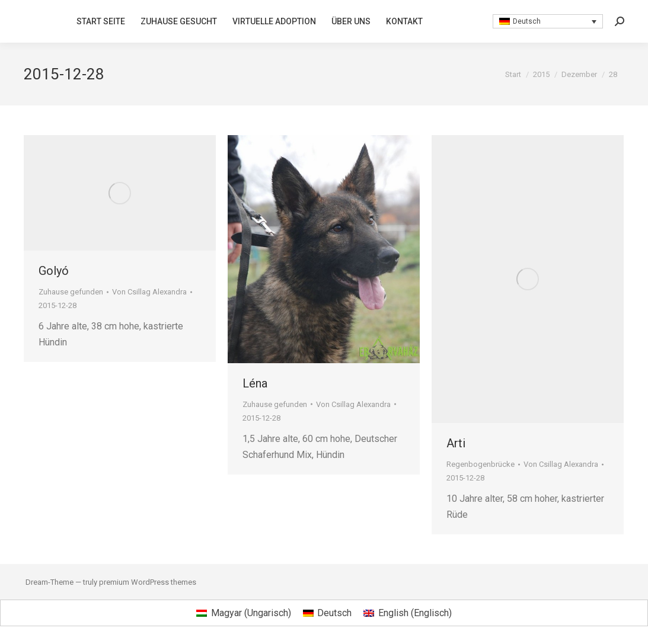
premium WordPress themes (148, 582)
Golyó (54, 271)
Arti (456, 443)
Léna (255, 383)
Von (149, 292)
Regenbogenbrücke (481, 464)
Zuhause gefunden (71, 292)
